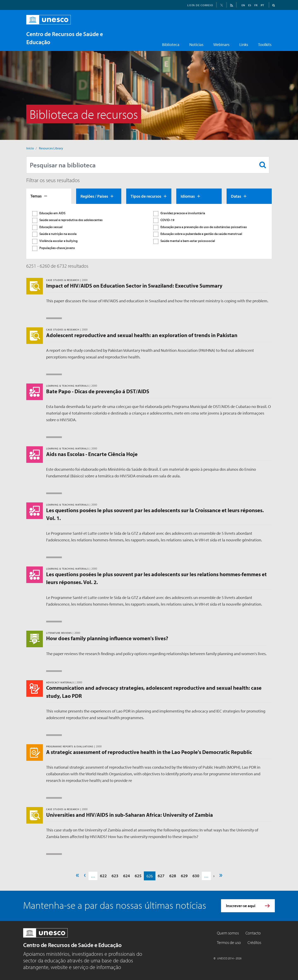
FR (256, 5)
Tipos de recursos (146, 196)
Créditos (254, 942)
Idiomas (188, 196)
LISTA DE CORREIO (200, 5)
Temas (36, 196)
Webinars (221, 44)
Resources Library (51, 148)
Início (30, 148)
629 (184, 876)
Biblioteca (171, 44)
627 (161, 876)
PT (262, 5)
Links (244, 44)
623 (115, 876)
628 (173, 876)
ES (250, 5)
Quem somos (228, 933)
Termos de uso (229, 942)
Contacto (253, 933)
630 (196, 876)
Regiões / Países (94, 196)
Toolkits (265, 44)
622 (103, 876)
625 (138, 876)
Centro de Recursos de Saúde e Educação (72, 945)
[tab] (49, 196)
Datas (236, 196)
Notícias (196, 44)
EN (243, 5)
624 (127, 876)
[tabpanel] (149, 231)
